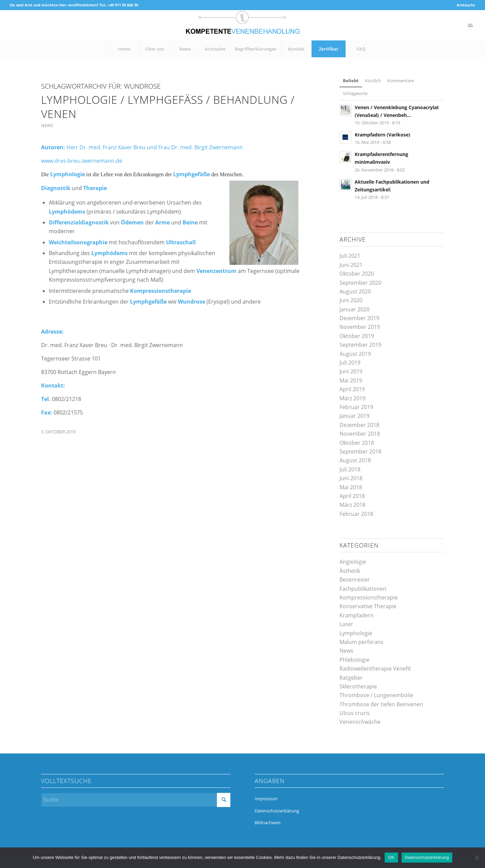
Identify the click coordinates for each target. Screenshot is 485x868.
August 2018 (355, 460)
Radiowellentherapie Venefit (375, 669)
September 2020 (360, 283)
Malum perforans (362, 642)
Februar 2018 (356, 514)
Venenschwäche (360, 722)
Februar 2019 (356, 407)
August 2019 (355, 354)
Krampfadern (357, 615)
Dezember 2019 (359, 318)
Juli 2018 (350, 469)
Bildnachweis (268, 823)
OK (391, 857)
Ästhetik (350, 571)
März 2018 (352, 505)
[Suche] (136, 800)
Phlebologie (354, 660)
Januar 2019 (354, 416)
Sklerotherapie (358, 686)
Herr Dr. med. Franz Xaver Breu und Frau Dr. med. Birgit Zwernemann (155, 147)
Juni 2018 (351, 478)
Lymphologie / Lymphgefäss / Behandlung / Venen (168, 107)
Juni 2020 (351, 300)
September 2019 (360, 345)
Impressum (266, 799)
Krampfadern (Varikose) (382, 135)
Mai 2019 (351, 380)
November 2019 (360, 327)
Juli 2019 (350, 363)
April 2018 (352, 496)
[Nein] (477, 858)
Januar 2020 (354, 309)
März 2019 (352, 398)
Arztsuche (466, 5)
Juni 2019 (351, 371)
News (47, 125)
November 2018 (360, 434)
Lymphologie (356, 633)
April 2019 (352, 389)
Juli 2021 (350, 256)
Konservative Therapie (368, 606)
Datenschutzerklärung (277, 811)
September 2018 (360, 452)
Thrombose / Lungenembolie (376, 695)
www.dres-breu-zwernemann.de (82, 161)
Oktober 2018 (357, 443)
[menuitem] (464, 5)
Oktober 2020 (357, 274)
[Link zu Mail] (470, 25)
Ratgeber (351, 678)
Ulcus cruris (355, 713)
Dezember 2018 (359, 425)
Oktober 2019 (357, 336)
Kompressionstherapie (369, 597)
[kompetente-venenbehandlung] (243, 25)
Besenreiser (355, 580)
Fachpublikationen (363, 589)
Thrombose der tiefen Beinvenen (381, 704)
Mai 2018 (351, 487)
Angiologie (353, 562)
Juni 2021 (351, 265)
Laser (346, 624)
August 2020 (355, 291)
